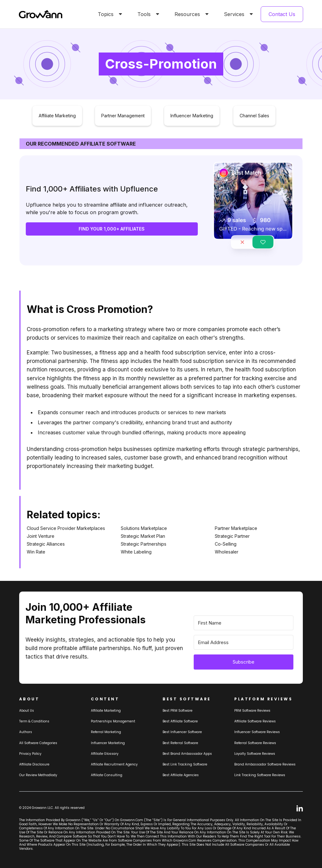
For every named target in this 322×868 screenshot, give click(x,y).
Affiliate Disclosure (34, 764)
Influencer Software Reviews (257, 732)
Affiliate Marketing (57, 116)
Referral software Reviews (255, 743)
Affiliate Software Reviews (255, 721)
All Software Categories (38, 743)
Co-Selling (226, 544)
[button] (109, 14)
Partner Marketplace (236, 528)
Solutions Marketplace (144, 528)
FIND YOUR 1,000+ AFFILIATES (112, 229)
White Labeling (136, 552)
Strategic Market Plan (143, 536)
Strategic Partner (232, 536)
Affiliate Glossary (105, 754)
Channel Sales (254, 116)
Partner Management (123, 116)
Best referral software (180, 743)
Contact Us (282, 14)
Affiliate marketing (106, 711)
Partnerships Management (113, 721)
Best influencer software (182, 732)
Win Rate (36, 552)
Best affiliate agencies (181, 775)
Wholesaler (227, 552)
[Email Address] (244, 642)
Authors (26, 732)
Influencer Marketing (192, 116)
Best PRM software (178, 711)
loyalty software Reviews (255, 754)
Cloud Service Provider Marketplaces (66, 528)
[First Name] (244, 623)
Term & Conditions (34, 721)
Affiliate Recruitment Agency (114, 764)
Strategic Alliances (46, 544)
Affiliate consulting (107, 775)
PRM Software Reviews (252, 711)
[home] (41, 14)
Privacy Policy (30, 754)
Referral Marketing (106, 732)
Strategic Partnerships (144, 544)
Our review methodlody (38, 775)
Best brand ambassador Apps (187, 754)
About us (27, 711)
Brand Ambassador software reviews (265, 764)
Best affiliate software (180, 721)
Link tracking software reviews (260, 775)
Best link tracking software (185, 764)
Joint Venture (41, 536)
